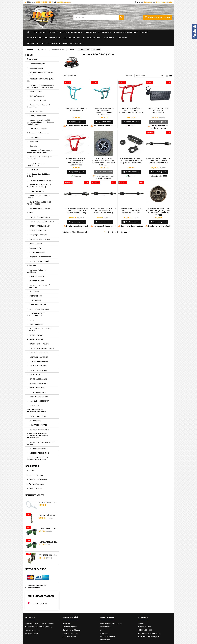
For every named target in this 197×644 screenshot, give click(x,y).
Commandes (106, 627)
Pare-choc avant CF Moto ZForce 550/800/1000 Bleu (104, 110)
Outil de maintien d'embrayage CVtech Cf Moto (48, 502)
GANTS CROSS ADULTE (38, 379)
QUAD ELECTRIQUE (37, 191)
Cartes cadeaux (40, 603)
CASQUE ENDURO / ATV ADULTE (42, 222)
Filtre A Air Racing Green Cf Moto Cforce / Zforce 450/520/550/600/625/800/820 (48, 529)
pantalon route (36, 244)
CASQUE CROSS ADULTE (39, 344)
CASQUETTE (34, 405)
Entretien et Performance (97, 32)
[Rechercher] (98, 17)
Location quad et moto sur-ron (43, 38)
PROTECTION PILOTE (38, 252)
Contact (122, 38)
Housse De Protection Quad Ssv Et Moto (40, 158)
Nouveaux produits (33, 630)
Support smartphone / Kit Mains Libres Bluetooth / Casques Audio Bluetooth (41, 122)
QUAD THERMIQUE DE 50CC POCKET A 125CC (39, 203)
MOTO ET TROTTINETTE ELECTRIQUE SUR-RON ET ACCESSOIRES (55, 43)
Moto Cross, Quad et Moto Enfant (131, 32)
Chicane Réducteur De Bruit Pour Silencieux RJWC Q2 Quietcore (48, 515)
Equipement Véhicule (38, 128)
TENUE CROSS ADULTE (38, 366)
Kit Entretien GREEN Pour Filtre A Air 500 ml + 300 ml (48, 555)
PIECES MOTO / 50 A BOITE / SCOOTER (39, 330)
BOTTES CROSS (36, 296)
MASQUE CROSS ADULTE (39, 397)
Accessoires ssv (36, 68)
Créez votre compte (164, 2)
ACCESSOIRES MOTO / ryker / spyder (40, 74)
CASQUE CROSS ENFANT (39, 353)
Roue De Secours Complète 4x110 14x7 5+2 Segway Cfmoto (104, 161)
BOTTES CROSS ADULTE (39, 357)
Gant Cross (34, 292)
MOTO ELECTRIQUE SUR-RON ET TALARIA (41, 443)
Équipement (39, 32)
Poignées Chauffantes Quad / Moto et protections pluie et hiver (41, 86)
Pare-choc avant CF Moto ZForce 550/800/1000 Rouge (76, 161)
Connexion (148, 2)
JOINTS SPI (34, 170)
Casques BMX (35, 300)
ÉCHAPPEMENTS (36, 92)
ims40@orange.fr (64, 2)
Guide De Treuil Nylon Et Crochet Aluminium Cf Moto (131, 161)
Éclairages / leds (36, 111)
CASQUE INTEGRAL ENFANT (40, 226)
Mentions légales (36, 475)
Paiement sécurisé (36, 484)
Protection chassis (37, 276)
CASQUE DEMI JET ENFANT (40, 239)
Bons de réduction (108, 637)
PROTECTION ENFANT (38, 392)
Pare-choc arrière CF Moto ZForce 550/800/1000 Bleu (76, 110)
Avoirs (103, 630)
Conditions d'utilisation (38, 479)
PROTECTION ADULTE (38, 388)
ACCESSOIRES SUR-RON (39, 453)
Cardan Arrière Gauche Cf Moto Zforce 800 (76, 210)
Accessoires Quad (37, 64)
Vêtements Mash (37, 324)
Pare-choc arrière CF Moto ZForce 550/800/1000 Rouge (131, 110)
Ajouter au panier (76, 122)
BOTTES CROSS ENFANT (39, 361)
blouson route (35, 248)
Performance (35, 137)
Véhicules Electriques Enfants (42, 208)
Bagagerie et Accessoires (40, 257)
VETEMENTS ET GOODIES (39, 429)
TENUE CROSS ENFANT (38, 370)
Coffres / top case (37, 96)
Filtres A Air (34, 142)
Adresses (104, 633)
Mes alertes (105, 640)
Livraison (32, 470)
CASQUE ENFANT (36, 335)
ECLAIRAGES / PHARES (38, 425)
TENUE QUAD (35, 375)
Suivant (126, 232)
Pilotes (53, 32)
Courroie (33, 146)
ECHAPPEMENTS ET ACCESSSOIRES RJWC (82, 38)
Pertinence (150, 76)
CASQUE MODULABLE (38, 230)
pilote (32, 320)
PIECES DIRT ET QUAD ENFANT (41, 180)
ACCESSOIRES (35, 421)
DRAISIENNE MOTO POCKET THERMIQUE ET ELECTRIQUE (39, 186)
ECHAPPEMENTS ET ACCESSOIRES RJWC (36, 315)
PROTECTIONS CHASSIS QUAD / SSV (41, 80)
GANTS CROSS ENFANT (39, 383)
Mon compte (107, 618)
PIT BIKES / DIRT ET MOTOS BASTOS (39, 197)
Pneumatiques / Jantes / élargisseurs (38, 106)
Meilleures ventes (32, 633)
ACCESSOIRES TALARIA (39, 449)
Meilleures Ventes (34, 495)
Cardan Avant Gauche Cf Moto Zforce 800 (104, 210)
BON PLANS (109, 38)
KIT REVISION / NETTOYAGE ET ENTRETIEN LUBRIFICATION (40, 151)
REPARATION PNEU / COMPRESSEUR (36, 164)
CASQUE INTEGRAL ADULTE (40, 217)
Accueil (29, 55)
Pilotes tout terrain (70, 32)
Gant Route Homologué (39, 261)
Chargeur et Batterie (38, 100)
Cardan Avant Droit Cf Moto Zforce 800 (131, 210)
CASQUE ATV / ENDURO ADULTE (42, 348)
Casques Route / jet (38, 305)
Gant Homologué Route (39, 309)
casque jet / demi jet (38, 235)
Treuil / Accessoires (38, 116)
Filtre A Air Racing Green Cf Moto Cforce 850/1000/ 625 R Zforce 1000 (48, 542)
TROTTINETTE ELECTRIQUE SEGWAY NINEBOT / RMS (38, 458)
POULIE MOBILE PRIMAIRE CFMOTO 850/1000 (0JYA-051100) (158, 211)
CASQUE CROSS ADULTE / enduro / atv (38, 286)
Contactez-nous (36, 489)
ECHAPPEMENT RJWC (38, 416)
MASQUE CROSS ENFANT (39, 401)
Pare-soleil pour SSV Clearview (158, 109)
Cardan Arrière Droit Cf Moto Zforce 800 (158, 160)
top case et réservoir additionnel (37, 271)
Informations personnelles (111, 623)
